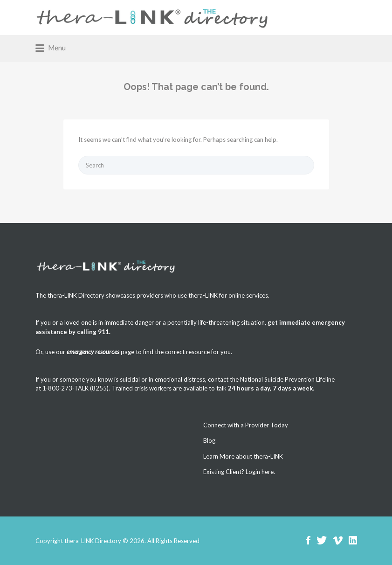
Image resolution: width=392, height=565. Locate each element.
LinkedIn (353, 540)
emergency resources (93, 352)
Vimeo (338, 540)
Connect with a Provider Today (246, 425)
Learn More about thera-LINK (243, 456)
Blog (209, 440)
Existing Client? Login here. (239, 472)
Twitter (322, 540)
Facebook (308, 540)
